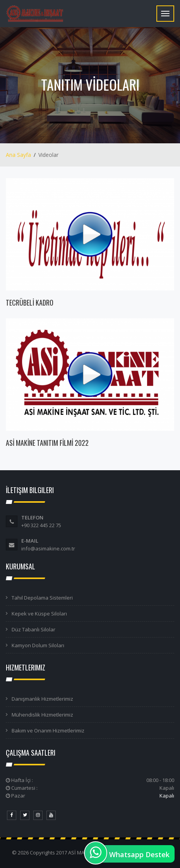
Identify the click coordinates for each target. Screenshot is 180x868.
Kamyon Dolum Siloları (38, 645)
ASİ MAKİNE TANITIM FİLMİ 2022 (47, 443)
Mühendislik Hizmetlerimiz (42, 715)
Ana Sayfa (18, 155)
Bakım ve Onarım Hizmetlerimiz (48, 730)
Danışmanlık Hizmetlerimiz (42, 699)
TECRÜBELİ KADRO (30, 303)
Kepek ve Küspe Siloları (39, 614)
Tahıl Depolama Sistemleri (42, 598)
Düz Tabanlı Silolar (33, 629)
